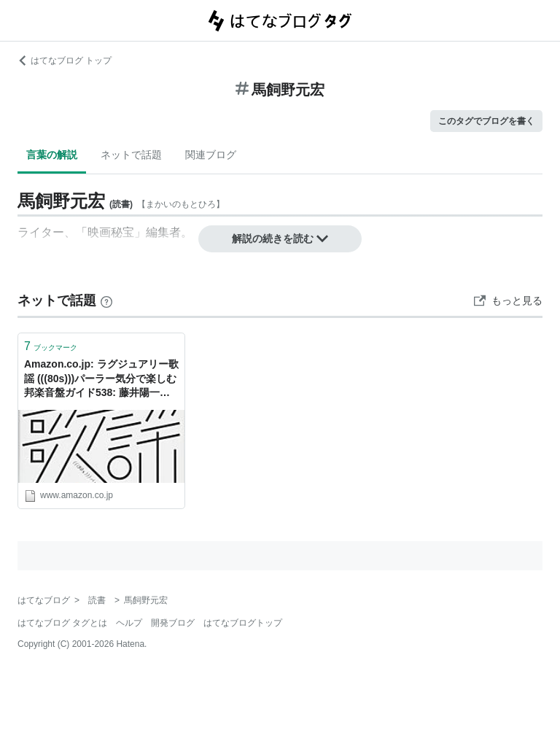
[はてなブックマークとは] (106, 300)
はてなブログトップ (243, 623)
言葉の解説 (52, 155)
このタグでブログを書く (486, 121)
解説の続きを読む (280, 238)
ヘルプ (129, 623)
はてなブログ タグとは (62, 623)
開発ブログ (173, 623)
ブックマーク (51, 346)
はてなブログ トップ (65, 61)
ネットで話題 (131, 155)
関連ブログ (211, 155)
